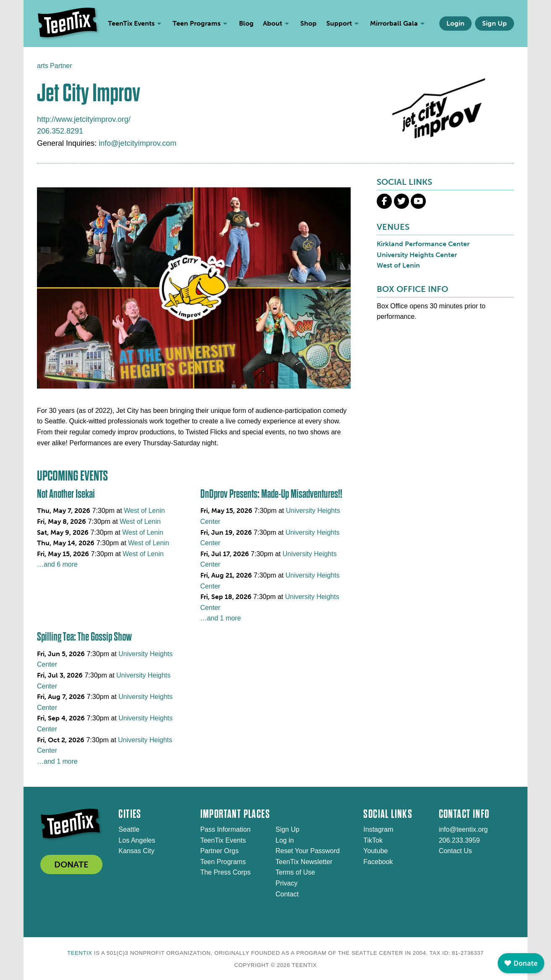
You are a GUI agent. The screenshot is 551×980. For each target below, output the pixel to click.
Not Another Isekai (66, 494)
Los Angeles (137, 840)
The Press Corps (226, 872)
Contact (287, 894)
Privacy (286, 883)
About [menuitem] (273, 23)
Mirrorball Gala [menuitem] (394, 23)
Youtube (375, 851)
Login (455, 23)
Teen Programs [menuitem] (197, 23)
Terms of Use (295, 872)
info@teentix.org (463, 829)
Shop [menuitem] (308, 23)
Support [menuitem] (339, 23)
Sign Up (495, 23)
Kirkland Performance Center (423, 244)
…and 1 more (221, 618)
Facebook (378, 862)
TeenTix (80, 953)
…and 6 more (57, 564)
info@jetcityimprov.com (138, 143)
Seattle (129, 829)
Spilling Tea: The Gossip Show (84, 637)
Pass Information (226, 829)
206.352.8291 (60, 131)
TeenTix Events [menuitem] (131, 23)
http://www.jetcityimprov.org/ (84, 119)
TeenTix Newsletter (304, 862)
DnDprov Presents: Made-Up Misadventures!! (271, 494)
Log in (285, 840)
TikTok (373, 840)
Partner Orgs (220, 851)
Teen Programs (223, 862)
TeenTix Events (223, 840)
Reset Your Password (308, 851)
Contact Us (455, 851)
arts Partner (55, 66)
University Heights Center (417, 255)
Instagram (378, 829)
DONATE (71, 864)
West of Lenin (144, 511)
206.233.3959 (459, 840)
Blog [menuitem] (246, 23)
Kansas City (136, 851)
